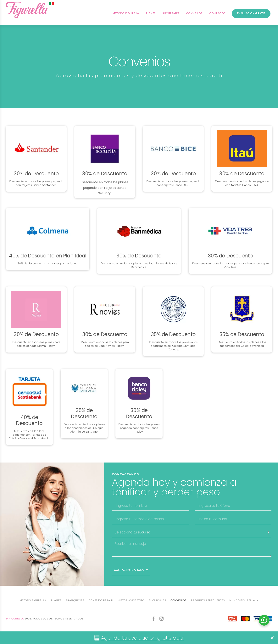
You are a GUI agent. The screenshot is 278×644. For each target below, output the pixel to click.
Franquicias (75, 600)
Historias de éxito (131, 600)
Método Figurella (33, 600)
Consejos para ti (101, 600)
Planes (56, 600)
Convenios (178, 600)
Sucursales (157, 600)
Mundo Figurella (244, 600)
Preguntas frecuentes (208, 600)
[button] (272, 638)
